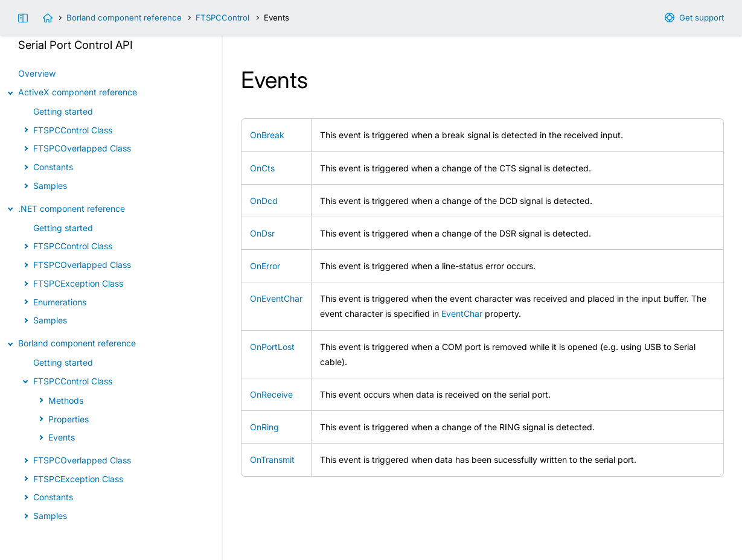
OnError (265, 266)
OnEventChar (276, 298)
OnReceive (271, 394)
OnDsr (262, 233)
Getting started (63, 111)
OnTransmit (272, 460)
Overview (37, 73)
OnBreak (267, 135)
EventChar (462, 313)
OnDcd (264, 201)
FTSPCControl (222, 17)
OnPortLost (272, 347)
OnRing (264, 427)
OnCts (262, 168)
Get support (702, 17)
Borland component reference (124, 17)
